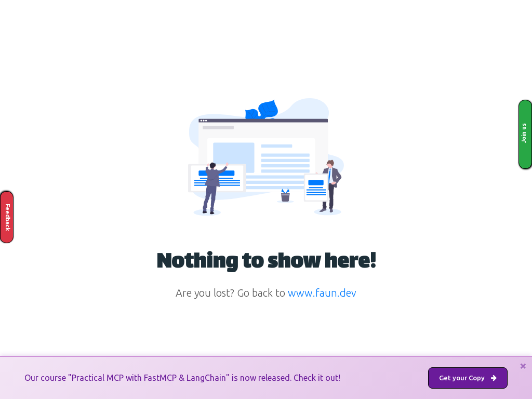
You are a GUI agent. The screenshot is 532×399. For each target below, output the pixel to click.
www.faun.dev (322, 293)
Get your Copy (468, 378)
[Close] (523, 366)
